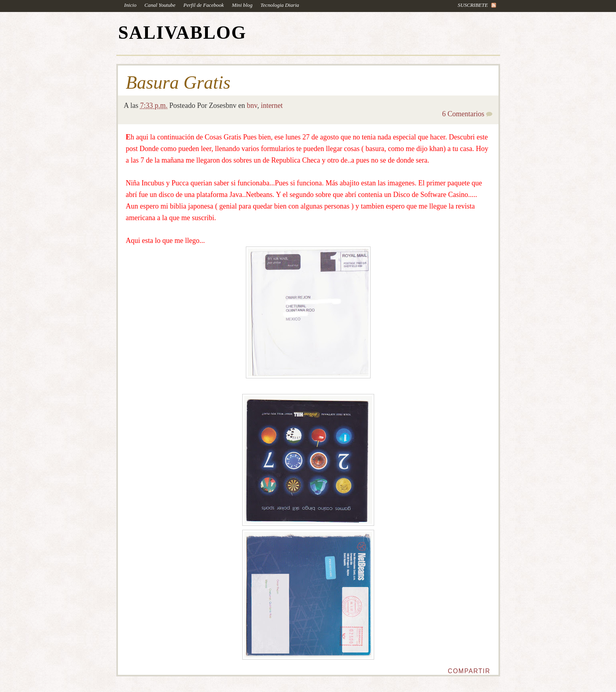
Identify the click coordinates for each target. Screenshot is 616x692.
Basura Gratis (178, 83)
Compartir (469, 671)
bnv (252, 105)
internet (272, 105)
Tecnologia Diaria (280, 5)
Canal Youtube (160, 5)
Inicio (131, 5)
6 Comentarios (463, 114)
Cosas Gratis (223, 137)
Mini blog (242, 5)
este (482, 137)
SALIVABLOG (182, 33)
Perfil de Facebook (204, 5)
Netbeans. (260, 195)
